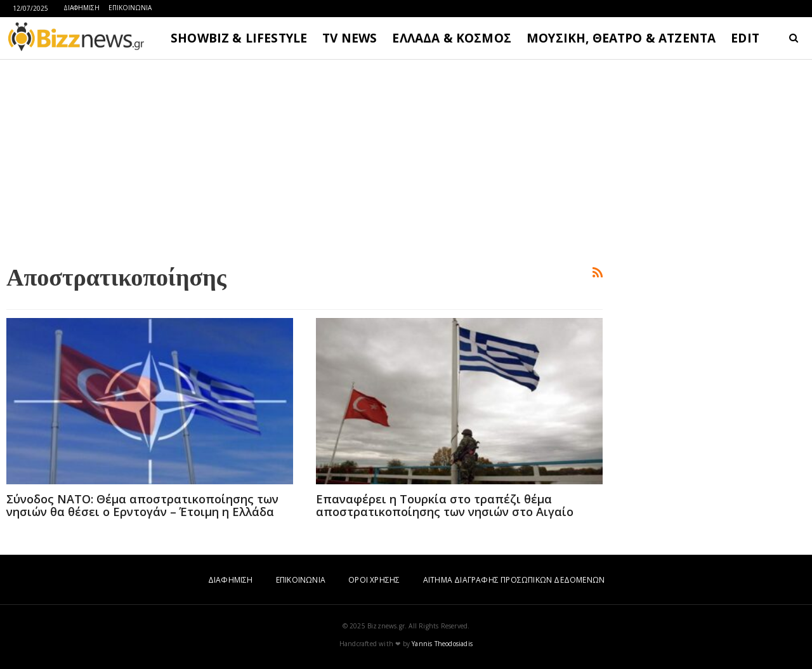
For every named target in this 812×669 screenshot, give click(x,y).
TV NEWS (350, 38)
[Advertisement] (304, 159)
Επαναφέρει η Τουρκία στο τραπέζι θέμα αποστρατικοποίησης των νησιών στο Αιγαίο (445, 505)
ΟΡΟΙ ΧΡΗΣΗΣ (374, 580)
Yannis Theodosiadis (442, 644)
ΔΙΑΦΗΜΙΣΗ (82, 8)
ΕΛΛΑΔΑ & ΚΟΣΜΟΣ (452, 38)
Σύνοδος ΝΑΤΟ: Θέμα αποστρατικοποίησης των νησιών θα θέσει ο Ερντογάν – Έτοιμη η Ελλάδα (142, 505)
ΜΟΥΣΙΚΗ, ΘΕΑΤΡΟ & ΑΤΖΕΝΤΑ (621, 38)
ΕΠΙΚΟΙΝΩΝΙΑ (130, 8)
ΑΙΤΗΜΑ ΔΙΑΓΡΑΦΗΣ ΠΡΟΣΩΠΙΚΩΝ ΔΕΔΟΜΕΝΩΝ (514, 580)
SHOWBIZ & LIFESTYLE (239, 38)
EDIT (745, 38)
